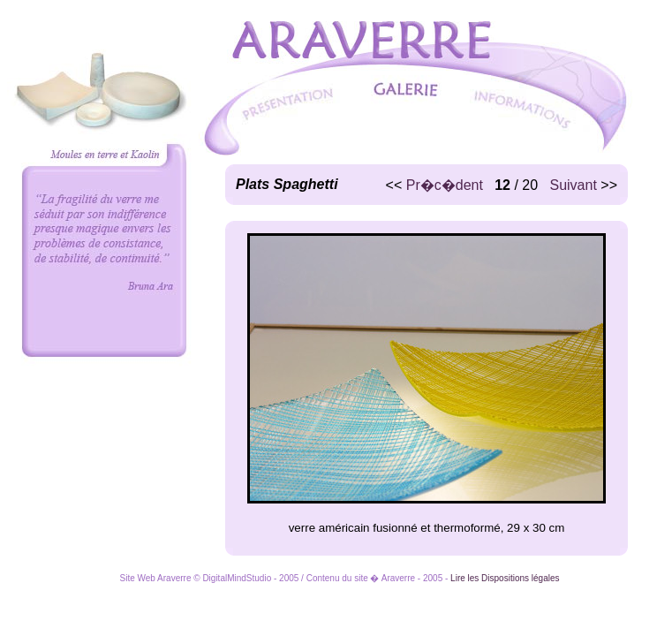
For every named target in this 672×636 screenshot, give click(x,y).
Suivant (573, 185)
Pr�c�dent (445, 185)
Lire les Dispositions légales (505, 578)
